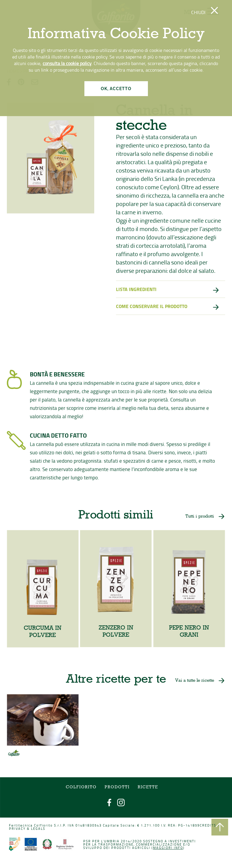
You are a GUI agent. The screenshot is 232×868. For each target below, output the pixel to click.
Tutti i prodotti (199, 518)
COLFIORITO (82, 788)
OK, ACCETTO (116, 89)
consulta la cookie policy (67, 63)
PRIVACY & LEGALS (28, 829)
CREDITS (207, 826)
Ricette (147, 788)
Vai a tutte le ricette (194, 681)
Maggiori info (168, 848)
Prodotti (117, 788)
